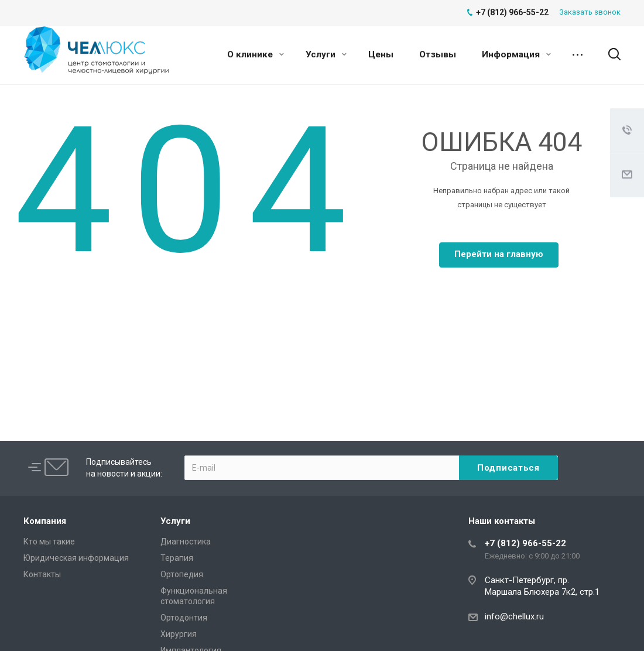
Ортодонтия (184, 618)
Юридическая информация (76, 558)
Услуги (326, 54)
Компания (45, 521)
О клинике (256, 54)
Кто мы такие (49, 542)
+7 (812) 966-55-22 (525, 543)
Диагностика (186, 542)
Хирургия (179, 634)
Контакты (42, 574)
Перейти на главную (499, 254)
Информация (516, 54)
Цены (381, 54)
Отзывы (438, 54)
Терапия (177, 558)
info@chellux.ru (514, 616)
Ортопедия (182, 574)
